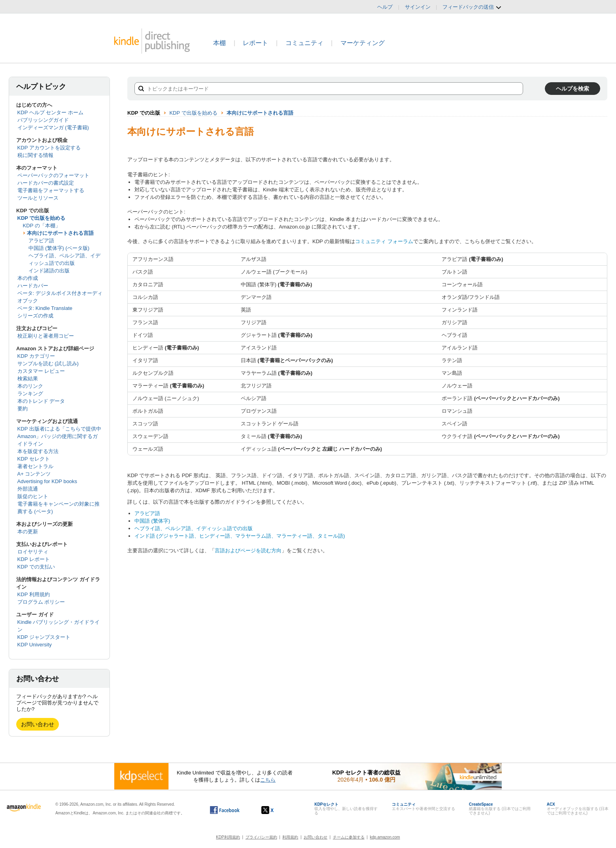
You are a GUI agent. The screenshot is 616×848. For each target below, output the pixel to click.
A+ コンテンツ (34, 474)
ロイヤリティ (33, 552)
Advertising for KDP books (47, 481)
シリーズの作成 (35, 316)
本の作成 (28, 278)
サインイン (418, 7)
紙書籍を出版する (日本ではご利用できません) (500, 809)
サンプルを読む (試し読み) (48, 364)
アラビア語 (41, 241)
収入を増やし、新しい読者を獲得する (346, 809)
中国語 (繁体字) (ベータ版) (59, 248)
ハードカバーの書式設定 (46, 183)
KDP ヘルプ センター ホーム (50, 112)
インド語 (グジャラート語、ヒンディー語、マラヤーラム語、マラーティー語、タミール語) (240, 536)
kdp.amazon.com (385, 837)
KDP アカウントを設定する (49, 148)
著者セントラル (35, 466)
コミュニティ (304, 43)
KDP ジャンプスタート (44, 637)
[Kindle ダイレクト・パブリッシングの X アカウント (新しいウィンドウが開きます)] (276, 810)
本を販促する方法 (38, 451)
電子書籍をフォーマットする (51, 190)
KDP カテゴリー (36, 356)
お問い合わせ (38, 724)
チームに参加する (349, 837)
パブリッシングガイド (43, 120)
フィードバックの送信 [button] (472, 7)
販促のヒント (33, 496)
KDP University (35, 645)
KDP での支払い (36, 567)
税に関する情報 (35, 155)
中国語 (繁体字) (152, 521)
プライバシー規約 (261, 837)
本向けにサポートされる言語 (60, 233)
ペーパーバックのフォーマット (53, 175)
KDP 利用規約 (34, 594)
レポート (255, 43)
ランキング (30, 394)
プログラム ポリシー (41, 602)
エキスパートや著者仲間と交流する (423, 806)
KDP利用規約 (228, 837)
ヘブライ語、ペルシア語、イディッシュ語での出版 (194, 528)
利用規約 (290, 837)
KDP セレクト (34, 459)
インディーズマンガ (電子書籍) (53, 127)
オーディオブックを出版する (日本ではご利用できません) (578, 809)
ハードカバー (33, 286)
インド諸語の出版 (49, 271)
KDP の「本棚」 (42, 226)
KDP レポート (34, 559)
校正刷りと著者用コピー (46, 336)
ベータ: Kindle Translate (45, 308)
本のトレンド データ (41, 401)
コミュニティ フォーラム (384, 241)
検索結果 (28, 379)
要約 (23, 409)
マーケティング (363, 43)
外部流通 (28, 489)
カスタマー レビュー (41, 371)
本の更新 (28, 532)
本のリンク (30, 386)
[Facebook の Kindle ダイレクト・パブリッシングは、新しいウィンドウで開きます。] (225, 810)
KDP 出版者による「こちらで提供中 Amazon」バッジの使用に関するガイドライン (59, 436)
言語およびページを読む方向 (248, 551)
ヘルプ (385, 7)
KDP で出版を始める (42, 218)
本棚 (219, 43)
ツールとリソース (38, 198)
